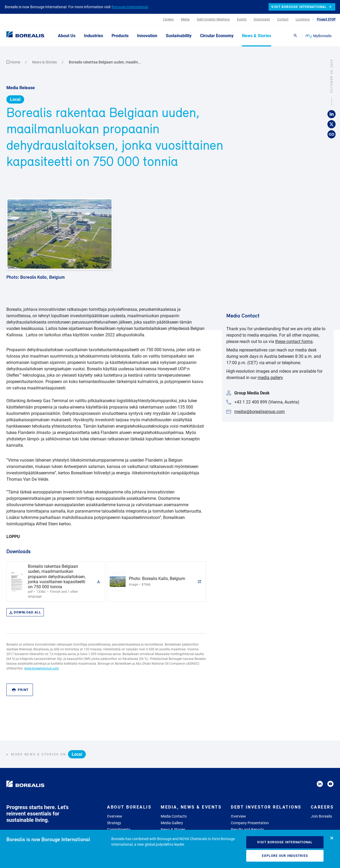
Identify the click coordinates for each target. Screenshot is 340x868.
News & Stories (45, 62)
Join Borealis (321, 816)
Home (14, 62)
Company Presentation (250, 823)
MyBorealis (319, 36)
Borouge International (130, 7)
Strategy (114, 823)
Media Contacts (174, 816)
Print (20, 690)
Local (15, 99)
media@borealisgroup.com (260, 412)
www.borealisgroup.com (42, 668)
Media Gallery (172, 823)
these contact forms (294, 341)
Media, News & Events (191, 807)
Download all (25, 613)
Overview (115, 816)
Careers (322, 807)
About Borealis (129, 807)
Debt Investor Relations (266, 807)
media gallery (270, 378)
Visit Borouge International (285, 842)
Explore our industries (285, 856)
